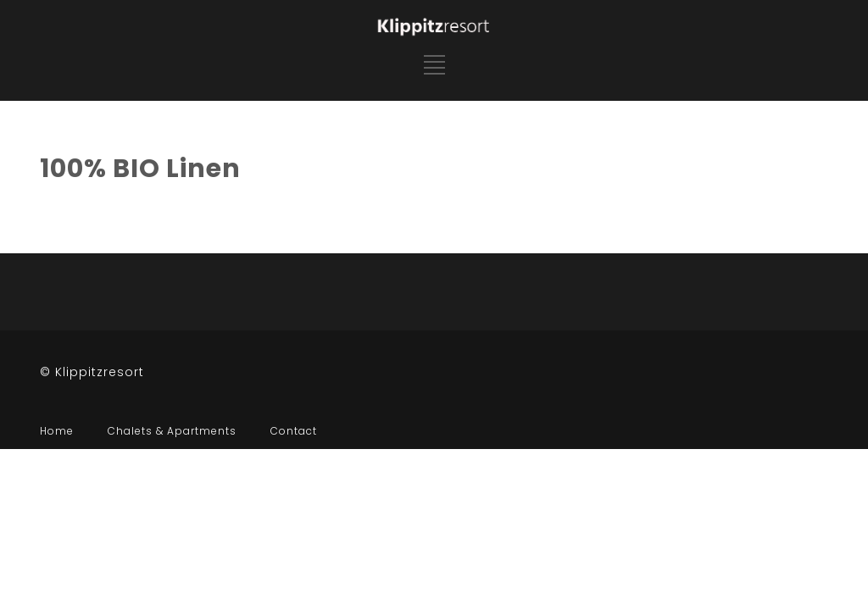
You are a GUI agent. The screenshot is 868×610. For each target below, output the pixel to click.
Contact (294, 431)
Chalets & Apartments (172, 431)
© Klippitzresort (92, 372)
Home (57, 431)
